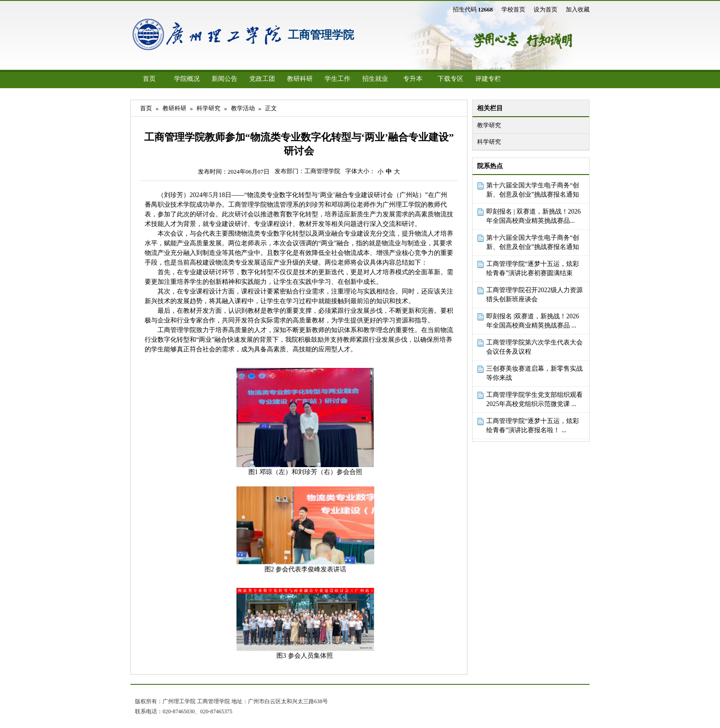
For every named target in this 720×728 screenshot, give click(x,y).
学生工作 (337, 79)
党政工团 (262, 79)
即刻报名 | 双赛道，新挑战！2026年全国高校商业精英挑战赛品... (534, 216)
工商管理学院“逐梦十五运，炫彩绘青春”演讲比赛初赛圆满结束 (533, 268)
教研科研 (300, 79)
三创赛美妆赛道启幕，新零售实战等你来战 (534, 373)
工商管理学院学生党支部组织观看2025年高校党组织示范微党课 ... (534, 399)
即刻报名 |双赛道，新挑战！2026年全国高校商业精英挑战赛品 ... (533, 321)
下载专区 (450, 79)
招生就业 (375, 79)
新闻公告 (225, 79)
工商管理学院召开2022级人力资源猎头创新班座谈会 (534, 295)
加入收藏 (578, 9)
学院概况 (187, 79)
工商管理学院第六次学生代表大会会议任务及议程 (534, 347)
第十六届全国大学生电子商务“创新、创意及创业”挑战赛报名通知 (533, 190)
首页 (149, 79)
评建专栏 (488, 79)
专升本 (413, 79)
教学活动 (243, 108)
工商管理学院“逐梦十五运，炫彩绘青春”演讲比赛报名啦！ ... (533, 426)
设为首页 (546, 9)
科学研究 (489, 142)
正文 (271, 108)
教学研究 (489, 125)
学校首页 (513, 9)
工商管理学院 (321, 35)
